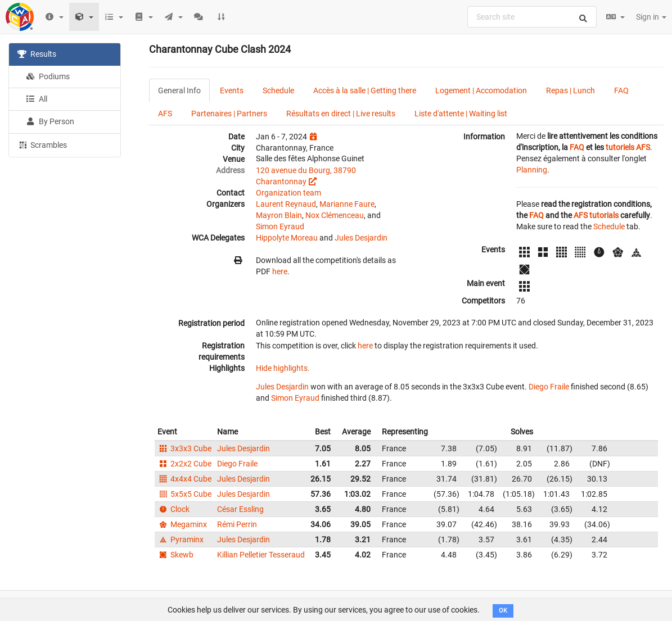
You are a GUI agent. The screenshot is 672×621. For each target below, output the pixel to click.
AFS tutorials (596, 215)
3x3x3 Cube (184, 448)
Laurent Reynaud (286, 204)
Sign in (651, 17)
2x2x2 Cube (184, 464)
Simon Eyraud (280, 226)
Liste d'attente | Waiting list (461, 114)
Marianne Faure (347, 204)
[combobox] (532, 17)
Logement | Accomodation (481, 90)
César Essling (240, 509)
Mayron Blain (279, 215)
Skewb (175, 555)
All (37, 99)
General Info (179, 90)
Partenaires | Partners (229, 114)
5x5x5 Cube (184, 494)
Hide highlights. (283, 368)
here (280, 271)
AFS (165, 114)
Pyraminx (181, 540)
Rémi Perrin (237, 524)
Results (37, 54)
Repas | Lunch (570, 90)
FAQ (621, 90)
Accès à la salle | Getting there (365, 90)
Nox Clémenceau (335, 215)
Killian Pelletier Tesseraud (261, 555)
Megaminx (182, 524)
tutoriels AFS (628, 147)
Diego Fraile (549, 387)
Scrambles (42, 144)
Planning (532, 170)
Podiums (48, 76)
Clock (173, 509)
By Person (50, 121)
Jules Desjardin (361, 238)
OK (503, 611)
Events (232, 90)
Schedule (278, 90)
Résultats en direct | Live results (341, 114)
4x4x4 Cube (184, 479)
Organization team (288, 193)
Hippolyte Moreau (287, 238)
